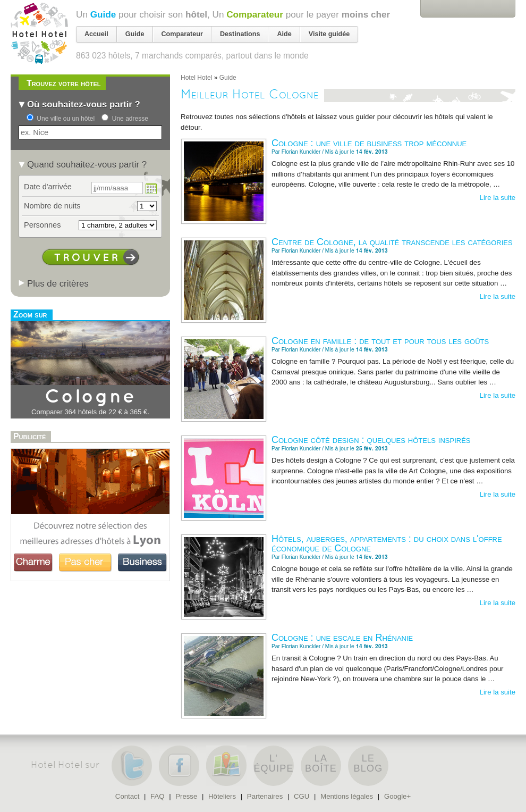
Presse (186, 796)
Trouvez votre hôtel (63, 83)
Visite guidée (329, 34)
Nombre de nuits (52, 206)
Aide (284, 34)
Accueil (96, 34)
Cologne (90, 397)
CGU (302, 796)
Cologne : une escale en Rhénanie (342, 638)
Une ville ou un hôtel (66, 119)
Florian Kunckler (301, 152)
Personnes (42, 225)
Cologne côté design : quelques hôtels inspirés (371, 440)
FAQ (157, 796)
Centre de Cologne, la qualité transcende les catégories (392, 242)
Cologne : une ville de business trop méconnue (369, 143)
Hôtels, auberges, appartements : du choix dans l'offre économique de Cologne (387, 543)
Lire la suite (498, 198)
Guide (103, 14)
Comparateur (255, 14)
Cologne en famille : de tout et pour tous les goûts (380, 341)
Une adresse (130, 119)
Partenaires (265, 796)
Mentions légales (347, 796)
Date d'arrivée (48, 187)
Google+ (397, 796)
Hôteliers (222, 796)
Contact (127, 796)
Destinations (240, 34)
